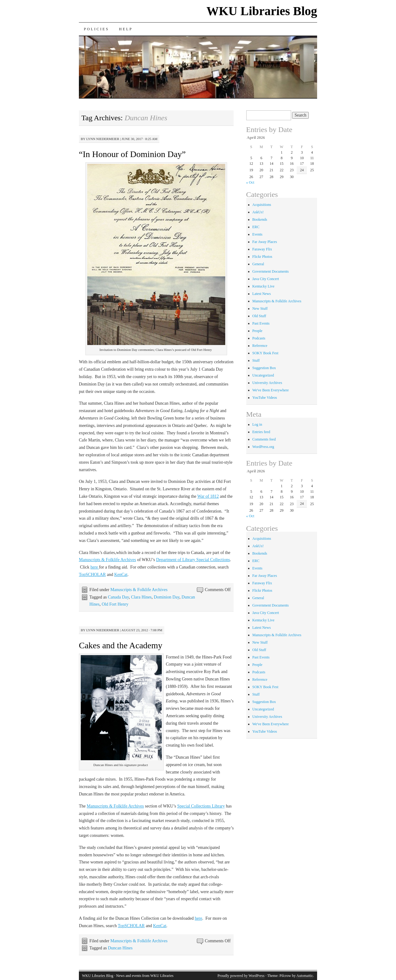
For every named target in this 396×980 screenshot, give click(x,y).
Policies (96, 29)
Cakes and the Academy (121, 645)
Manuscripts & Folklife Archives (108, 560)
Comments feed (264, 439)
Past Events (261, 323)
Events (258, 234)
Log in (257, 424)
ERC (256, 227)
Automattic (305, 976)
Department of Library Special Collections (193, 560)
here (95, 567)
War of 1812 (208, 496)
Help (126, 29)
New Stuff (260, 309)
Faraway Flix (262, 249)
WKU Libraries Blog (262, 11)
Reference (260, 346)
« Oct (250, 182)
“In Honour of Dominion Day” (132, 154)
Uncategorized (263, 375)
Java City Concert (266, 279)
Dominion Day (167, 597)
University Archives (267, 383)
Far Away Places (265, 242)
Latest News (262, 294)
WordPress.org (263, 447)
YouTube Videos (265, 398)
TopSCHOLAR (92, 575)
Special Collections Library (201, 806)
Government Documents (271, 271)
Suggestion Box (264, 368)
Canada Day (118, 597)
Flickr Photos (262, 257)
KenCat (121, 575)
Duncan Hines (120, 948)
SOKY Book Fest (265, 353)
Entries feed (261, 432)
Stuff (256, 360)
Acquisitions (262, 205)
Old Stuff (259, 316)
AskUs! (258, 212)
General (258, 264)
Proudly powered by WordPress (241, 976)
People (258, 331)
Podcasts (259, 338)
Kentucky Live (264, 286)
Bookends (260, 219)
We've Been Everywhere (271, 390)
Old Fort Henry (115, 604)
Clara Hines (141, 597)
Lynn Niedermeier (103, 139)
